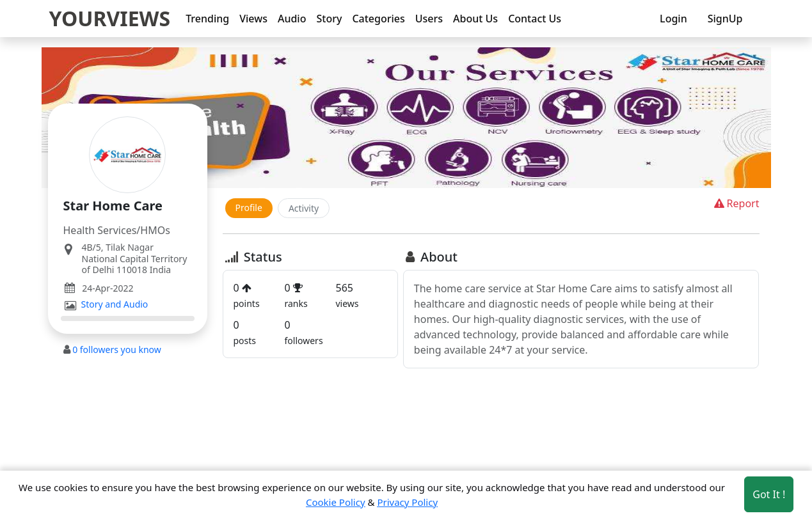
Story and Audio (115, 304)
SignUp (725, 19)
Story (329, 19)
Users (429, 19)
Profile (249, 208)
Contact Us (535, 19)
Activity (304, 208)
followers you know (117, 349)
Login (673, 19)
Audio (292, 19)
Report (736, 203)
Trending (207, 19)
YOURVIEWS (110, 18)
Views (253, 19)
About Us (475, 19)
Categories (378, 19)
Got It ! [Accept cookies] (769, 494)
